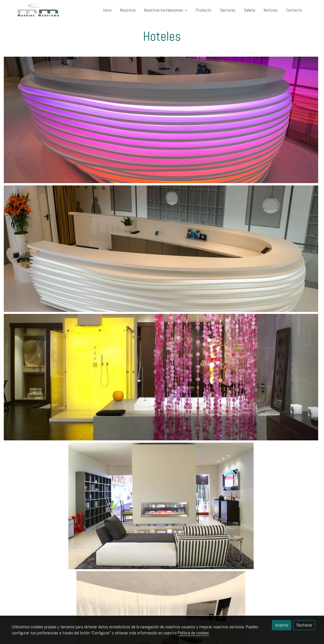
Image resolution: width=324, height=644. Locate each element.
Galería (250, 10)
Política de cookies (193, 633)
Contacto (294, 10)
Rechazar (305, 625)
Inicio (107, 10)
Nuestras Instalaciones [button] (166, 10)
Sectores (228, 10)
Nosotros (128, 10)
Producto (204, 10)
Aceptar (282, 625)
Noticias (271, 10)
